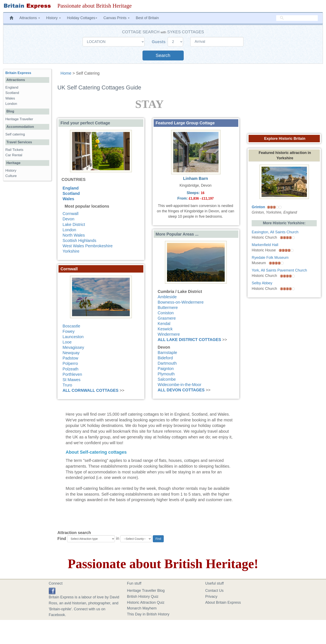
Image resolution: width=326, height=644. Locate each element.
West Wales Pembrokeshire (88, 246)
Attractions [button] (30, 18)
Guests (159, 42)
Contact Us (214, 591)
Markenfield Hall (265, 245)
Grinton (258, 207)
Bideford (165, 358)
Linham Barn (196, 178)
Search (163, 55)
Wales (68, 199)
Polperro (70, 363)
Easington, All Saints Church (275, 232)
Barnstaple (168, 353)
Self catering (15, 134)
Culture (11, 176)
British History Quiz (143, 597)
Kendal (164, 324)
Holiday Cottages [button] (82, 18)
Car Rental (14, 155)
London (69, 230)
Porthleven (72, 374)
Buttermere (168, 308)
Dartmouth (167, 363)
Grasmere (167, 318)
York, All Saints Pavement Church (279, 270)
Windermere (169, 334)
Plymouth (166, 374)
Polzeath (71, 369)
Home (66, 73)
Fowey (69, 331)
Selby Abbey (262, 283)
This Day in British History (148, 614)
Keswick (165, 329)
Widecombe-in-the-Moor (180, 385)
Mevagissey (73, 347)
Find (62, 539)
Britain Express (18, 73)
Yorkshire (71, 251)
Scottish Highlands (79, 240)
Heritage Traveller (19, 119)
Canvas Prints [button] (116, 18)
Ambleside (167, 297)
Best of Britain (147, 18)
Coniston (166, 313)
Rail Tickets (14, 150)
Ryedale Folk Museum (270, 258)
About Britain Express (223, 602)
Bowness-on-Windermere (181, 302)
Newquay (71, 353)
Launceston (73, 337)
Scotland (71, 193)
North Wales (74, 235)
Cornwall (71, 214)
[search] (297, 18)
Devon (68, 219)
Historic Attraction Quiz (146, 602)
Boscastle (71, 326)
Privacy (211, 597)
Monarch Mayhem (142, 608)
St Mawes (72, 380)
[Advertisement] (27, 247)
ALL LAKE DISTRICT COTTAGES (189, 340)
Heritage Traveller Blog (146, 591)
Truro (67, 385)
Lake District (74, 224)
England (71, 188)
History (11, 171)
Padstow (70, 358)
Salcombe (167, 379)
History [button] (53, 18)
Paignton (166, 369)
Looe (67, 342)
